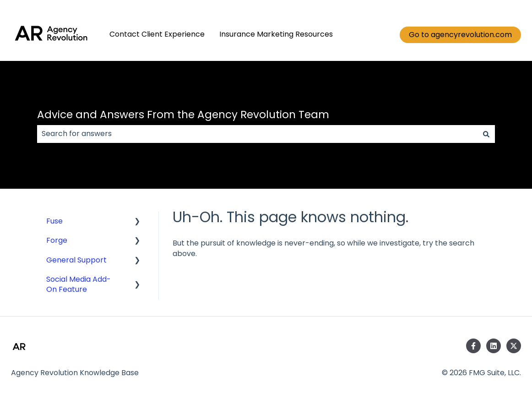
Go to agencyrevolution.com (460, 35)
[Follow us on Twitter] (514, 346)
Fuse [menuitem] (54, 221)
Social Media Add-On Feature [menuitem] (79, 284)
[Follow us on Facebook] (473, 346)
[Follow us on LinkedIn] (494, 346)
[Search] (486, 134)
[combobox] (257, 134)
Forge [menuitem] (57, 240)
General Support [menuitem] (76, 260)
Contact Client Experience (157, 34)
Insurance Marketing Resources (276, 34)
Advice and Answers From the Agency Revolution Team (183, 115)
